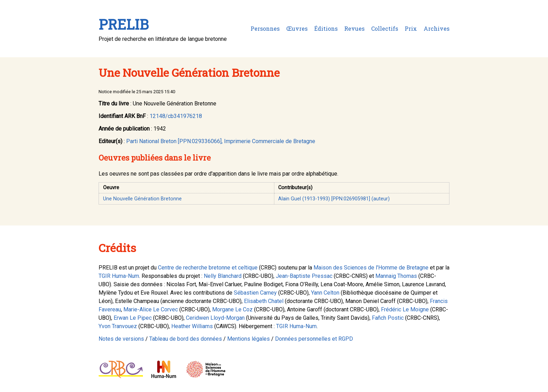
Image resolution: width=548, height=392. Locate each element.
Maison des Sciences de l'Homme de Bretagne (371, 268)
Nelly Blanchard (223, 276)
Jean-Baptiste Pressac (304, 276)
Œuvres (297, 28)
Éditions (326, 28)
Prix (411, 28)
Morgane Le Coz (232, 309)
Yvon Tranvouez (118, 326)
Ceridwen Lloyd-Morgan (215, 318)
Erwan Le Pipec (133, 318)
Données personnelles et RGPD (314, 339)
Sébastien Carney (255, 293)
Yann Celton (325, 293)
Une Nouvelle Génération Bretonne (142, 199)
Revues (354, 28)
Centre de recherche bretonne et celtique (208, 268)
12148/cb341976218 (176, 116)
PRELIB (124, 24)
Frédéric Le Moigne (405, 309)
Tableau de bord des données (186, 339)
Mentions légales (248, 339)
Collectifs (385, 28)
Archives (437, 28)
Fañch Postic (388, 318)
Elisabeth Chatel (264, 301)
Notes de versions (121, 339)
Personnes (265, 28)
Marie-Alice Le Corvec (151, 309)
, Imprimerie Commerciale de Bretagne (268, 141)
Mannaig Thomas (396, 276)
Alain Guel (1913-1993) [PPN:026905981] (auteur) (334, 199)
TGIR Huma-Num (119, 276)
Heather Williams (192, 326)
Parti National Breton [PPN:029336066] (174, 141)
